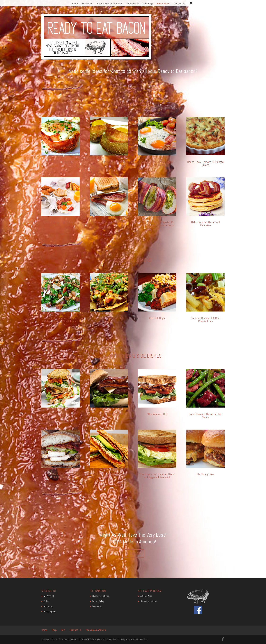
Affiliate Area (146, 596)
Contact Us (179, 4)
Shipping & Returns (100, 596)
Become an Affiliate (149, 601)
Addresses (48, 606)
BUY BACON (133, 554)
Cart (63, 630)
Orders (47, 601)
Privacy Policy (98, 601)
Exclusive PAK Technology (140, 4)
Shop (54, 630)
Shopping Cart (50, 611)
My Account (49, 596)
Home (75, 4)
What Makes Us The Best (109, 4)
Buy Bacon (87, 4)
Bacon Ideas (163, 4)
